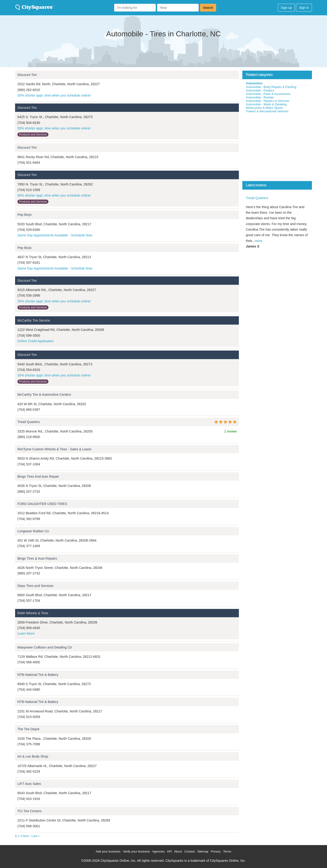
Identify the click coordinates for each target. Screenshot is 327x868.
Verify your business (136, 851)
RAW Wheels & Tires (33, 613)
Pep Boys (24, 215)
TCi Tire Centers (29, 811)
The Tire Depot (28, 729)
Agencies (158, 851)
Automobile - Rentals (260, 97)
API (169, 851)
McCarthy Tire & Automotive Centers (44, 395)
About (178, 851)
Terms (227, 851)
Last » (36, 836)
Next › (27, 836)
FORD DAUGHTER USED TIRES (42, 504)
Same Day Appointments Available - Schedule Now (55, 235)
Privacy (216, 851)
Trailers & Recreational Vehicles (267, 111)
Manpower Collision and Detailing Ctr (45, 647)
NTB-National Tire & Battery (38, 675)
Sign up (286, 8)
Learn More (26, 633)
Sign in (304, 8)
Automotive (254, 83)
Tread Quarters (29, 422)
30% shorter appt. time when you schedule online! (54, 95)
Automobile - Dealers (260, 90)
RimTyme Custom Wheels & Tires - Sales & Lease (54, 449)
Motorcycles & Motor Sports (264, 108)
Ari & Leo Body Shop (33, 756)
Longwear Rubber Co (33, 531)
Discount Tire (27, 75)
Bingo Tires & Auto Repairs (37, 558)
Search (208, 8)
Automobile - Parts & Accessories (268, 94)
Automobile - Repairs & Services (268, 101)
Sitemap (203, 851)
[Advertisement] (277, 148)
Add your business (108, 851)
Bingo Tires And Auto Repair (38, 476)
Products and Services (33, 135)
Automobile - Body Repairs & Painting (271, 87)
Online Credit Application (36, 341)
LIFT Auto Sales (29, 784)
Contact (190, 851)
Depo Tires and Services (35, 586)
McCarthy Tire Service (34, 320)
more (259, 241)
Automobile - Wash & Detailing (266, 104)
